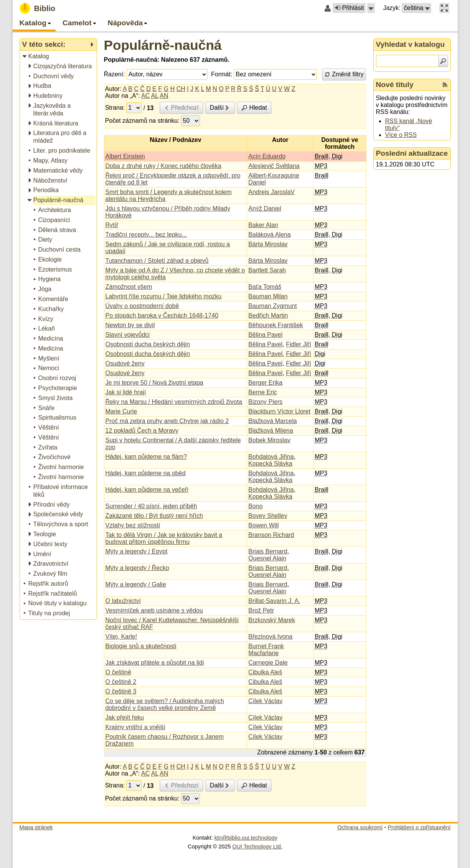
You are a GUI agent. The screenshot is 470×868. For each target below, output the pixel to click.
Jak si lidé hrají (126, 392)
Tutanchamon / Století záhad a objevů (157, 261)
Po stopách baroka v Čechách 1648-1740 (162, 315)
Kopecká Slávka (270, 464)
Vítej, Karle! (121, 637)
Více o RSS (401, 135)
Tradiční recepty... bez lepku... (146, 235)
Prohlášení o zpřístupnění (419, 827)
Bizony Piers (265, 402)
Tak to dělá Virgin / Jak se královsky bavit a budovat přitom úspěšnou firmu (164, 538)
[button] (371, 8)
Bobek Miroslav (269, 440)
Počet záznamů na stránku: (142, 121)
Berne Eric (263, 392)
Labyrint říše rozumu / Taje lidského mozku (164, 296)
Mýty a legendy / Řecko (137, 568)
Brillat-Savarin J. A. (274, 601)
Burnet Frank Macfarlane (266, 650)
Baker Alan (263, 225)
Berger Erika (265, 383)
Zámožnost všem (129, 287)
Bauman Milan (268, 296)
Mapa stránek (36, 827)
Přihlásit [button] (349, 8)
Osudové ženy (125, 363)
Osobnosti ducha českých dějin (148, 344)
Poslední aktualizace (412, 153)
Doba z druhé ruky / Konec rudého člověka (163, 166)
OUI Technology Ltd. (257, 847)
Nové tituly (395, 85)
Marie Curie (121, 411)
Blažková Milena (271, 431)
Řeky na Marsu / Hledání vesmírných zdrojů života (174, 402)
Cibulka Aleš (265, 672)
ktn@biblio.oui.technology (246, 838)
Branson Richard (271, 535)
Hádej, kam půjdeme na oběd (146, 473)
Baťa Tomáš (265, 287)
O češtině (119, 672)
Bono (255, 506)
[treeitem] (59, 57)
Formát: (222, 74)
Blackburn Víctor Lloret (279, 411)
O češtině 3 (121, 691)
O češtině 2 (121, 682)
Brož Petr (261, 610)
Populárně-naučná (163, 45)
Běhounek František (275, 325)
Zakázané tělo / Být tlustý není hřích (154, 516)
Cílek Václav (265, 701)
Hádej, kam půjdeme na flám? (146, 457)
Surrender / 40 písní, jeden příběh (151, 506)
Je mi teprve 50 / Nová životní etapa (154, 383)
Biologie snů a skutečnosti (141, 646)
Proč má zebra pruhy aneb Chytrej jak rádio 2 (167, 421)
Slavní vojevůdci (128, 335)
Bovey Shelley (268, 516)
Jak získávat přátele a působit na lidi (155, 663)
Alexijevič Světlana (274, 166)
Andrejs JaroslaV (271, 192)
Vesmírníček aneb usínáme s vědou (154, 610)
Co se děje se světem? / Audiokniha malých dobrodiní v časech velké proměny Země (165, 704)
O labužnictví (123, 601)
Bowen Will (263, 525)
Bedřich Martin (268, 315)
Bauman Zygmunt (272, 306)
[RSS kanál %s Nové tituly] (445, 85)
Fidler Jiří (298, 344)
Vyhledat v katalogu (411, 44)
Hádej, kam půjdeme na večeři (147, 490)
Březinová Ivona (270, 637)
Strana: (115, 108)
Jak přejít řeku (125, 717)
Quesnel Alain (267, 558)
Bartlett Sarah (267, 270)
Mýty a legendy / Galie (136, 584)
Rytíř (112, 225)
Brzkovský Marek (272, 620)
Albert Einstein (125, 156)
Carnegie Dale (268, 663)
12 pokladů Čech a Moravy (142, 431)
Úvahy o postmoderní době (142, 306)
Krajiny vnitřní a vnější (136, 727)
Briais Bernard (268, 551)
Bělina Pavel (265, 335)
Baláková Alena (269, 235)
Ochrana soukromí (360, 827)
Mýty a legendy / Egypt (137, 551)
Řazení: (115, 74)
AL (155, 96)
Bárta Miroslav (268, 244)
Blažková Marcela (272, 421)
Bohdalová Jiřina (271, 457)
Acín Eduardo (267, 156)
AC (145, 96)
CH (181, 89)
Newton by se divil (130, 325)
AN (164, 96)
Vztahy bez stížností (133, 525)
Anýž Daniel (265, 208)
